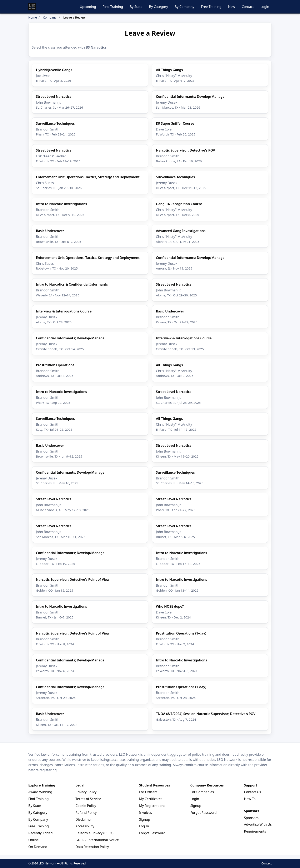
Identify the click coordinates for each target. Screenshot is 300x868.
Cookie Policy (86, 806)
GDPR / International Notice (97, 840)
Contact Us (252, 792)
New (232, 7)
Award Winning (40, 792)
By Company (184, 7)
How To (250, 799)
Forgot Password (152, 833)
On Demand (38, 847)
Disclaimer (84, 819)
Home (33, 17)
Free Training (211, 7)
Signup (145, 819)
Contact (248, 7)
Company (50, 17)
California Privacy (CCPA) (94, 833)
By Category (158, 7)
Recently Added (41, 833)
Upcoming (88, 7)
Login (265, 7)
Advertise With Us (258, 824)
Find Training (113, 7)
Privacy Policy (86, 792)
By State (136, 7)
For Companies (202, 792)
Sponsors (251, 818)
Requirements (255, 831)
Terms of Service (88, 799)
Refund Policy (86, 813)
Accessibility (85, 826)
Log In (144, 826)
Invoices (146, 813)
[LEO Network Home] (32, 7)
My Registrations (152, 806)
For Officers (148, 792)
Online (34, 840)
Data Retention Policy (92, 847)
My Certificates (151, 799)
